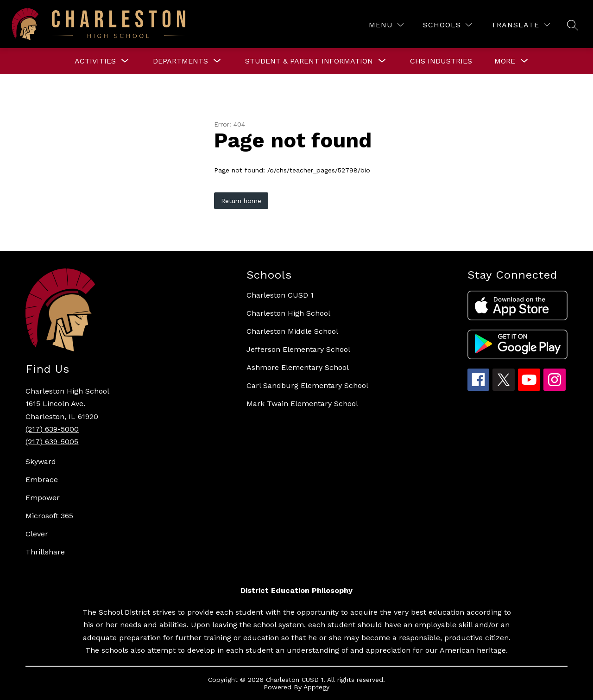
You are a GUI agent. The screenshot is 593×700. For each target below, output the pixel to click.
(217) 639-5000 (52, 429)
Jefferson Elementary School (298, 349)
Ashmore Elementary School (298, 367)
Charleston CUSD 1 (280, 295)
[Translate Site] (520, 25)
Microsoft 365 (49, 516)
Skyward (41, 461)
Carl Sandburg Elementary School (307, 385)
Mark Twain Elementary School (302, 404)
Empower (43, 498)
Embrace (42, 480)
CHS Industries (441, 61)
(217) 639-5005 (52, 442)
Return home (241, 201)
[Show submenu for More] (505, 61)
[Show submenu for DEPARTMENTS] (180, 61)
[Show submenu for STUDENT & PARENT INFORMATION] (309, 61)
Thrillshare (45, 552)
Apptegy (316, 687)
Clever (37, 534)
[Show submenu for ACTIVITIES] (95, 61)
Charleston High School (288, 313)
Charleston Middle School (292, 331)
